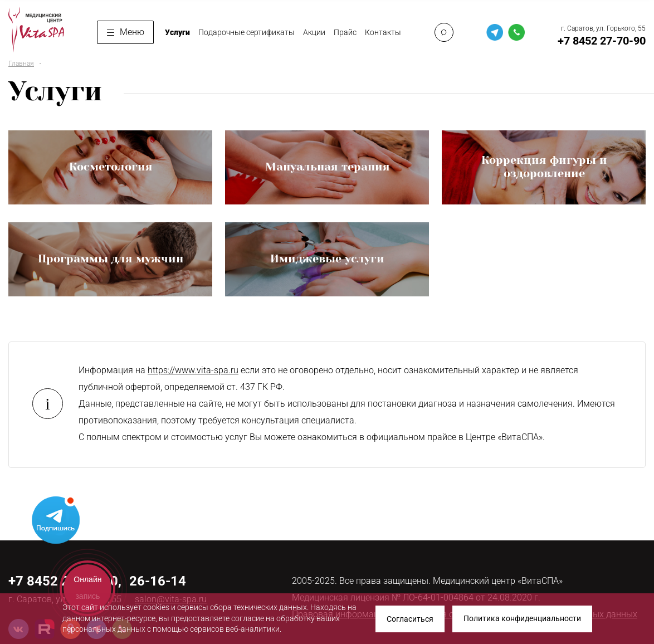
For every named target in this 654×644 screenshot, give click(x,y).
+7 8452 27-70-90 (602, 41)
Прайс (345, 32)
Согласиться (410, 619)
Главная (21, 64)
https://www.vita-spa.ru (193, 370)
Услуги (177, 32)
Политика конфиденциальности (522, 619)
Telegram (56, 519)
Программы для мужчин (111, 259)
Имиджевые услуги (327, 259)
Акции (314, 32)
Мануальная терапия (328, 167)
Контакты (383, 32)
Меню (126, 32)
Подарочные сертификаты (247, 32)
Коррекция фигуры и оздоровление (544, 167)
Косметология (111, 167)
